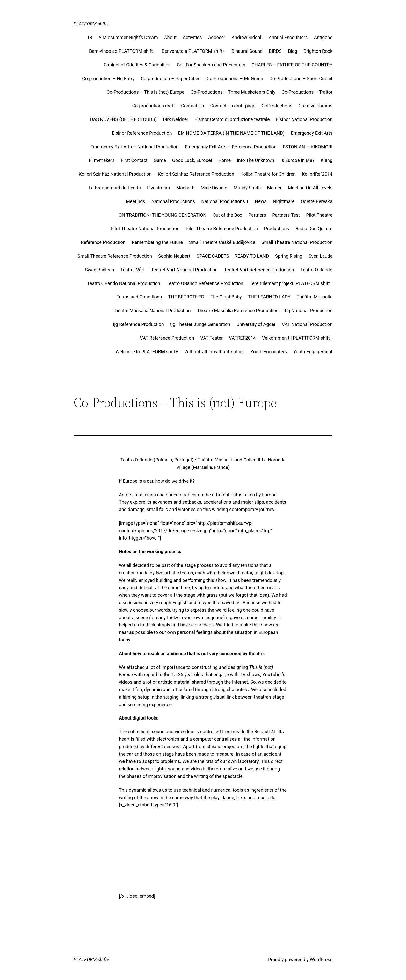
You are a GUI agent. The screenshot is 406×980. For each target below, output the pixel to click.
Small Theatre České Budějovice (222, 242)
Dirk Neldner (176, 119)
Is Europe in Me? (298, 160)
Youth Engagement (313, 352)
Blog (293, 51)
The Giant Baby (226, 297)
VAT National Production (307, 324)
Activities (192, 37)
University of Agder (256, 324)
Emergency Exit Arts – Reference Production (231, 147)
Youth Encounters (269, 352)
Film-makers (102, 160)
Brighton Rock (318, 51)
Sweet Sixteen (100, 270)
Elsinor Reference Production (142, 133)
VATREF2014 (242, 338)
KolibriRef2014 (317, 174)
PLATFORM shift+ (91, 24)
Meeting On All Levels (310, 188)
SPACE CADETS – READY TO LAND (233, 256)
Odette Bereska (317, 201)
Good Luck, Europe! (192, 160)
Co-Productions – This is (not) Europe (146, 92)
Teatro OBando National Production (124, 283)
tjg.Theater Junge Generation (200, 324)
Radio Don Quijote (314, 229)
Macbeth (185, 188)
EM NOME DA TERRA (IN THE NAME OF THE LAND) (231, 133)
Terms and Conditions (139, 297)
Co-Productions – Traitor (307, 92)
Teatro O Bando (316, 270)
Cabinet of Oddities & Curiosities (137, 65)
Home (224, 160)
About (170, 37)
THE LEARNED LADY (269, 297)
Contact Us (192, 106)
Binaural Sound (247, 51)
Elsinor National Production (304, 119)
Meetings (135, 201)
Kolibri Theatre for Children (268, 174)
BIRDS (275, 51)
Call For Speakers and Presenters (211, 65)
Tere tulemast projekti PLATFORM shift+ (291, 283)
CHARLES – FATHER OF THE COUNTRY (292, 65)
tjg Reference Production (138, 324)
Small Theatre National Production (297, 242)
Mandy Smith (247, 188)
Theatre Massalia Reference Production (238, 311)
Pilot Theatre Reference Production (222, 229)
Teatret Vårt (133, 270)
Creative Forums (316, 106)
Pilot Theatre (319, 215)
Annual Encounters (288, 37)
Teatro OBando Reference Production (205, 283)
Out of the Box (227, 215)
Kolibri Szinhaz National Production (115, 174)
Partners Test (286, 215)
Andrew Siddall (247, 37)
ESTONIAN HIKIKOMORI (308, 147)
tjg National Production (309, 311)
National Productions (173, 201)
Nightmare (284, 201)
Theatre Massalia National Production (152, 311)
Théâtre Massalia (315, 297)
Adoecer (217, 37)
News (261, 201)
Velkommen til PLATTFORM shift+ (297, 338)
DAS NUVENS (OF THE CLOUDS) (123, 119)
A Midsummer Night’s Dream (128, 37)
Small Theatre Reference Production (115, 256)
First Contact (134, 160)
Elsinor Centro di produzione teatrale (232, 119)
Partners (257, 215)
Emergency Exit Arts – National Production (135, 147)
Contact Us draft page (233, 106)
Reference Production (103, 242)
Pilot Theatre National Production (145, 229)
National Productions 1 (225, 201)
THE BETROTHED (186, 297)
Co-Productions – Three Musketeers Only (233, 92)
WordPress (321, 959)
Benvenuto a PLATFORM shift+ (193, 51)
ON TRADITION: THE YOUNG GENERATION (162, 215)
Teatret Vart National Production (184, 270)
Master (274, 188)
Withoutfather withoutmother (214, 352)
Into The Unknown (256, 160)
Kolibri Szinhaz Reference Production (196, 174)
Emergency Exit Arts (312, 133)
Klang (327, 160)
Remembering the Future (157, 242)
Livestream (158, 188)
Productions (277, 229)
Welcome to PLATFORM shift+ (147, 352)
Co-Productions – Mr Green (235, 78)
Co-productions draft (153, 106)
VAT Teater (211, 338)
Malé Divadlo (214, 188)
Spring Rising (289, 256)
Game (160, 160)
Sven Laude (321, 256)
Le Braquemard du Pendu (115, 188)
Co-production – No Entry (108, 78)
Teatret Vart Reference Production (259, 270)
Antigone (323, 37)
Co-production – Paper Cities (171, 78)
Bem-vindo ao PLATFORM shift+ (122, 51)
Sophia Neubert (174, 256)
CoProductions (277, 106)
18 (90, 37)
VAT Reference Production (167, 338)
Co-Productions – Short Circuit (301, 78)
